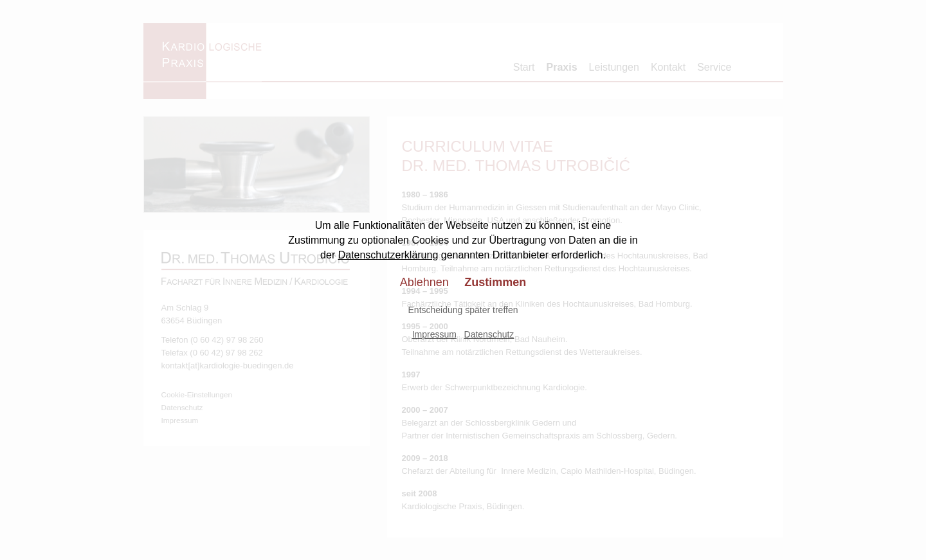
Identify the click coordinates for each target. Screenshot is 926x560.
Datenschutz (489, 334)
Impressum (434, 334)
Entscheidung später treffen (463, 310)
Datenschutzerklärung (388, 255)
